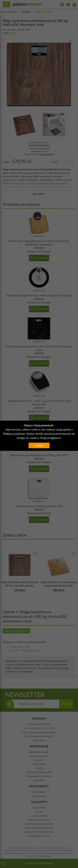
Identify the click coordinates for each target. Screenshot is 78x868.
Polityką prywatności (14, 434)
